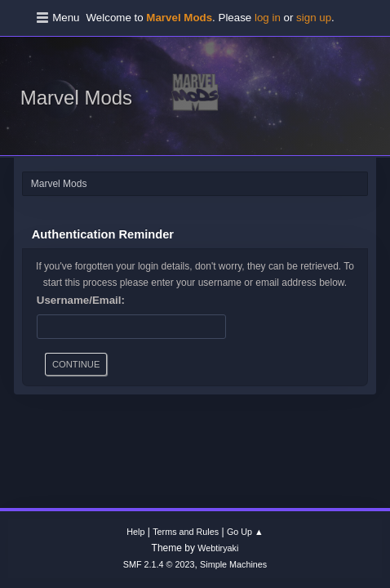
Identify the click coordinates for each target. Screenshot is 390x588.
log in (268, 18)
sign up (314, 18)
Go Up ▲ (245, 532)
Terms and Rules (186, 532)
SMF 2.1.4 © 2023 (159, 564)
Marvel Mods (76, 98)
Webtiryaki (218, 548)
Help (135, 532)
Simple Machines (233, 564)
